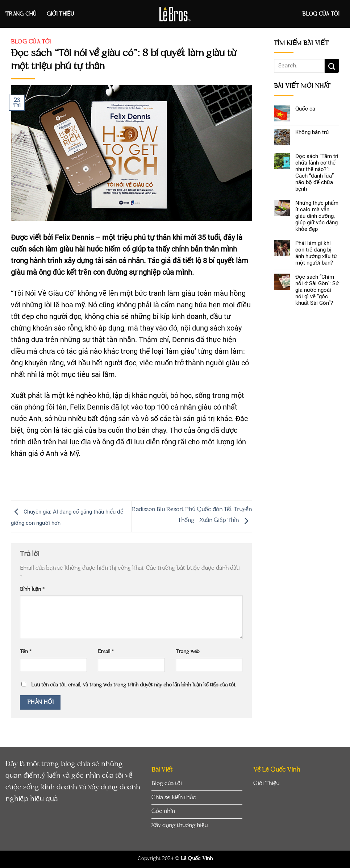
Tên (26, 651)
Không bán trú (312, 132)
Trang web (187, 651)
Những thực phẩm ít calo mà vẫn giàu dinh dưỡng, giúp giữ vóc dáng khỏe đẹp (317, 216)
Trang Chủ (21, 14)
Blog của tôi (321, 14)
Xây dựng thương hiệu (180, 825)
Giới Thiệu (60, 14)
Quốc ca (305, 109)
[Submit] (332, 66)
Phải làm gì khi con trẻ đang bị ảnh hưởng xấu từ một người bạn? (316, 253)
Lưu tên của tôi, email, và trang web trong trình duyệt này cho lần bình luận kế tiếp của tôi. (134, 685)
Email (106, 651)
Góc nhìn (163, 811)
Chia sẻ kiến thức (174, 797)
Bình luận (32, 589)
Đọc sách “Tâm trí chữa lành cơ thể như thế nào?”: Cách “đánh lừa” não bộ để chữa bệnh (317, 173)
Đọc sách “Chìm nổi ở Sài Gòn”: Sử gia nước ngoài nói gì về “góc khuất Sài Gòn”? (317, 290)
